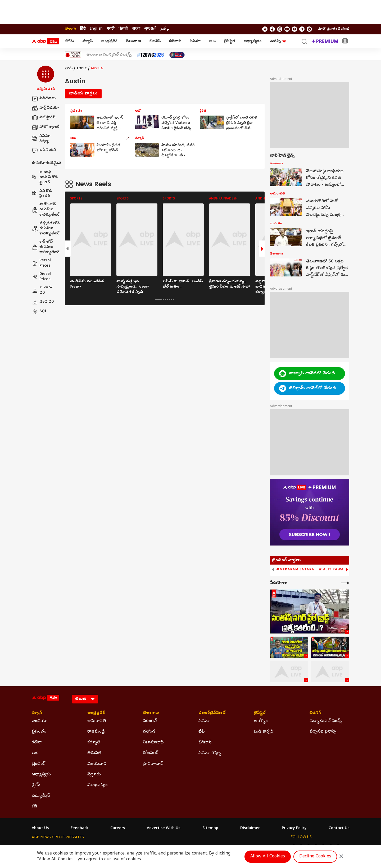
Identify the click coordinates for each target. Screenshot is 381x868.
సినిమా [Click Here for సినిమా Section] (204, 721)
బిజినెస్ (155, 41)
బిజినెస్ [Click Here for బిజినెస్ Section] (316, 713)
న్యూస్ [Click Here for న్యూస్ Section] (37, 713)
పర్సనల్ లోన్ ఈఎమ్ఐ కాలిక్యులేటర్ (46, 229)
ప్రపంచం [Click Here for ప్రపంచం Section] (39, 732)
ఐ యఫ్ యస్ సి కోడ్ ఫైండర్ (45, 178)
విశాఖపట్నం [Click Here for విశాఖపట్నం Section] (97, 785)
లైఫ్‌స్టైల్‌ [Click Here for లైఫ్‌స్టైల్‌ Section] (260, 713)
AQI (39, 312)
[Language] (85, 699)
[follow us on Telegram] (302, 29)
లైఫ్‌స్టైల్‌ (230, 41)
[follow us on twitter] (265, 29)
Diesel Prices (41, 277)
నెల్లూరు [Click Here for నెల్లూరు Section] (94, 775)
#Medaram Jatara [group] (295, 569)
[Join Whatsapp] (309, 29)
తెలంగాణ (133, 41)
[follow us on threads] (280, 29)
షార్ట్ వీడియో (45, 108)
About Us (40, 829)
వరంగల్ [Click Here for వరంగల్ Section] (150, 721)
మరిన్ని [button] (278, 41)
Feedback (80, 829)
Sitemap (210, 829)
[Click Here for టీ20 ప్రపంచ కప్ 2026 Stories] (150, 55)
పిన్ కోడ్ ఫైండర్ (42, 194)
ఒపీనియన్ (44, 150)
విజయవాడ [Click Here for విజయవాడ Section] (97, 764)
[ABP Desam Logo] (46, 42)
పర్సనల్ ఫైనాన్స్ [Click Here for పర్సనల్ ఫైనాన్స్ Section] (323, 732)
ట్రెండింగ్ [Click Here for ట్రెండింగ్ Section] (38, 764)
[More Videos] (345, 583)
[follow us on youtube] (287, 29)
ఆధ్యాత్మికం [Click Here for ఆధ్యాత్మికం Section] (41, 775)
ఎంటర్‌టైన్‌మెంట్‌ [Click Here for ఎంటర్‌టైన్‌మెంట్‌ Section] (212, 713)
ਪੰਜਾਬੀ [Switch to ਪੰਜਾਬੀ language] (123, 29)
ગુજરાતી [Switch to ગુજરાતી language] (150, 29)
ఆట (212, 41)
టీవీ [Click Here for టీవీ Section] (201, 732)
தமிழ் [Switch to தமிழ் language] (165, 29)
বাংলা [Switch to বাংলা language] (136, 29)
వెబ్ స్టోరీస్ (44, 118)
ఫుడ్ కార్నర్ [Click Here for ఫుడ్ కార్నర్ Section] (264, 732)
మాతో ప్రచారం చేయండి (334, 29)
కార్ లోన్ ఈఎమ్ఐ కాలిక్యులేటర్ (46, 247)
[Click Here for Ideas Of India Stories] (73, 55)
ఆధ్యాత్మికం (252, 41)
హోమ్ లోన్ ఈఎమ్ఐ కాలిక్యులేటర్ (46, 210)
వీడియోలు (44, 99)
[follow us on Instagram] (294, 29)
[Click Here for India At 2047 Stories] (177, 55)
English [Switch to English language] (96, 29)
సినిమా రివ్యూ (41, 139)
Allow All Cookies (268, 857)
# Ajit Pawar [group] (332, 569)
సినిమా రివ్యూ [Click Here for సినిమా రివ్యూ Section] (210, 753)
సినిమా (195, 41)
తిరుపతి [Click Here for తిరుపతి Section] (94, 753)
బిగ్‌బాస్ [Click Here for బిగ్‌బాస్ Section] (205, 743)
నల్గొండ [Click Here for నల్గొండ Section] (149, 732)
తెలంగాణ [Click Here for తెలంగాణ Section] (151, 713)
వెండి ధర (43, 302)
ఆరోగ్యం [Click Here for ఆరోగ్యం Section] (261, 721)
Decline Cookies (315, 857)
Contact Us (339, 829)
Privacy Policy (294, 829)
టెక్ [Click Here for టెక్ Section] (34, 807)
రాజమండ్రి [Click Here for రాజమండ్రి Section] (96, 732)
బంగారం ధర (42, 290)
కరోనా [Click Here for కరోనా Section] (37, 743)
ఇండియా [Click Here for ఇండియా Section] (40, 721)
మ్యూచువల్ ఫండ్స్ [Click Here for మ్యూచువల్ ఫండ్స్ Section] (326, 721)
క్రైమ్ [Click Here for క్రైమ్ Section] (36, 785)
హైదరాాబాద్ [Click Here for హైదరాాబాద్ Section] (153, 764)
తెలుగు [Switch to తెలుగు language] (70, 29)
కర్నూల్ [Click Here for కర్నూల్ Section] (94, 743)
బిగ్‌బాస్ (175, 41)
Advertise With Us (164, 829)
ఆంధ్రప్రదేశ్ (109, 41)
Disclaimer (250, 829)
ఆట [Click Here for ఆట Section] (35, 753)
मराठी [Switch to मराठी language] (111, 29)
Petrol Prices (41, 263)
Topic (82, 69)
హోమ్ (69, 41)
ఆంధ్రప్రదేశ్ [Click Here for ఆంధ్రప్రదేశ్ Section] (96, 713)
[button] (46, 79)
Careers (118, 829)
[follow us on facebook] (272, 29)
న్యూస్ (87, 41)
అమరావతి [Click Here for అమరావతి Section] (97, 721)
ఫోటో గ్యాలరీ (46, 127)
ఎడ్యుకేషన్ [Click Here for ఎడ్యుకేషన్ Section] (41, 796)
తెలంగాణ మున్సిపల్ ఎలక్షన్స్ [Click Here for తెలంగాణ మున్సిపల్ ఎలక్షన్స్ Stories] (109, 55)
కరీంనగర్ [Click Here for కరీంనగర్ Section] (151, 753)
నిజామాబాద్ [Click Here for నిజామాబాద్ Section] (153, 743)
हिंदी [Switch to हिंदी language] (83, 29)
